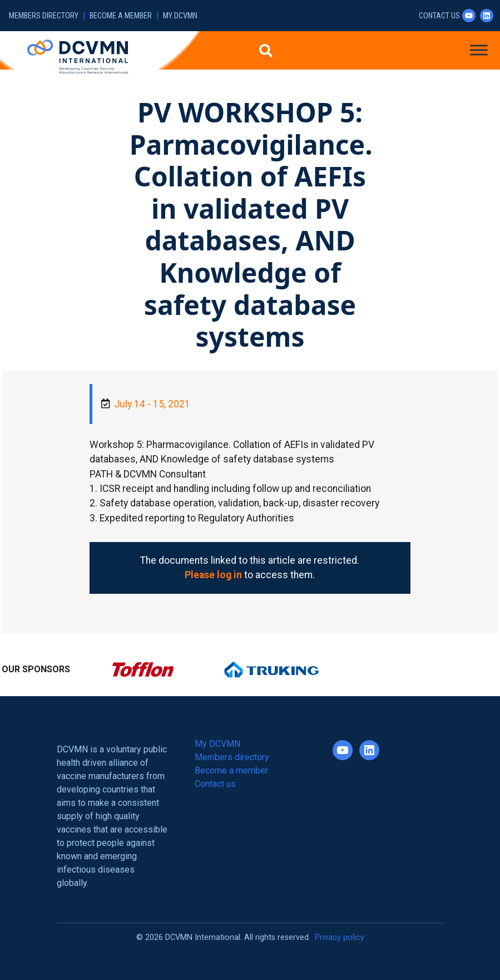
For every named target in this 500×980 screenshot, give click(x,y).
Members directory (44, 16)
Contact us (439, 16)
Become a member (121, 16)
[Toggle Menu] (479, 50)
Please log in (213, 575)
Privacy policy (340, 937)
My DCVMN (180, 16)
